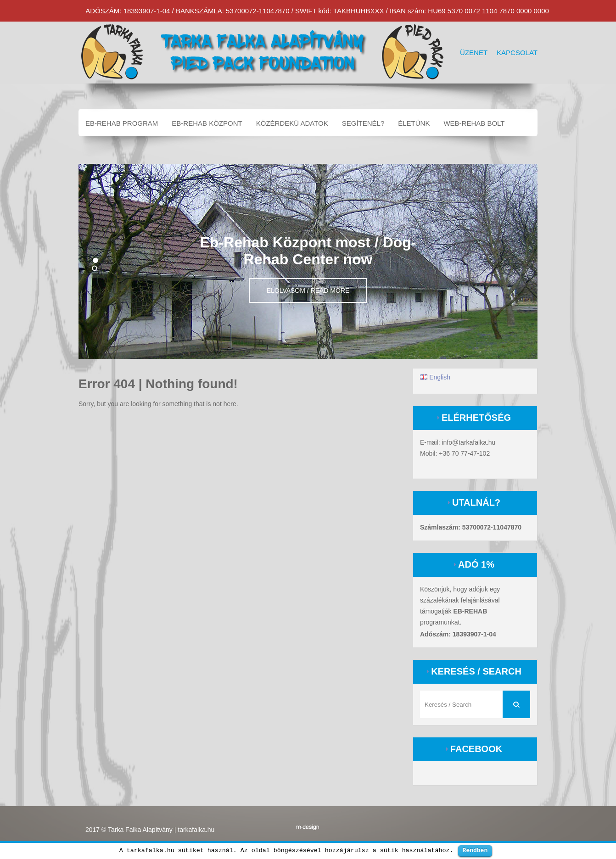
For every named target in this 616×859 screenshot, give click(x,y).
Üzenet (474, 53)
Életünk (414, 123)
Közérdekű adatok (292, 123)
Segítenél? (363, 123)
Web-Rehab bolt (474, 123)
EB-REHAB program (122, 123)
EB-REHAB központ (207, 123)
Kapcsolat (517, 53)
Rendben (475, 850)
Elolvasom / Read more (308, 290)
